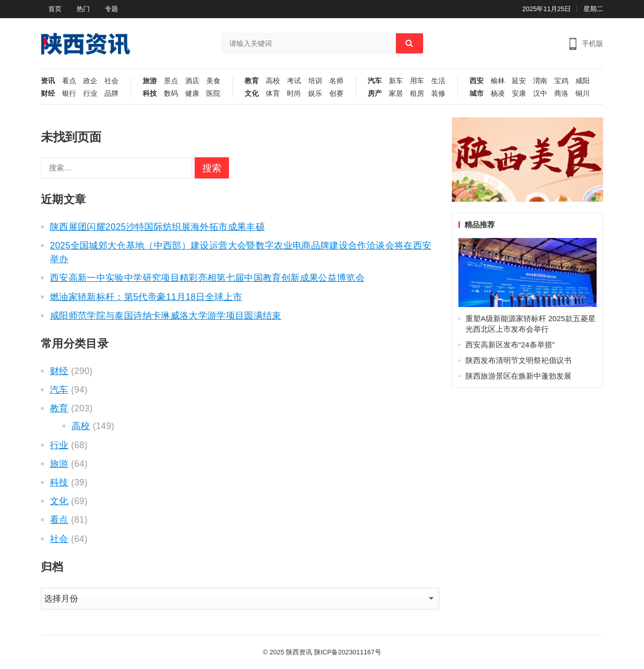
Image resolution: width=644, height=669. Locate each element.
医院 (213, 94)
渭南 (540, 81)
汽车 (375, 81)
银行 (69, 94)
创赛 (336, 94)
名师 (336, 81)
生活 (438, 81)
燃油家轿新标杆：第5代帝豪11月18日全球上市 (146, 297)
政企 (90, 81)
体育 (273, 94)
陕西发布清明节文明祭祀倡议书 (518, 360)
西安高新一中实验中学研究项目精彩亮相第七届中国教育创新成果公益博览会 (207, 278)
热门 (83, 9)
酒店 (192, 81)
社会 (111, 81)
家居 (396, 94)
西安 (477, 81)
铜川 (582, 94)
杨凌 (498, 94)
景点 (171, 81)
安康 (519, 94)
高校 (273, 81)
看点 (69, 81)
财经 (48, 94)
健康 (192, 94)
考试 (294, 81)
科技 (150, 94)
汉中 (540, 94)
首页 (55, 9)
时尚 (294, 94)
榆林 (498, 81)
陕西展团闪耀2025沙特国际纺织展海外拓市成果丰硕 (157, 227)
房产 (375, 94)
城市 (477, 94)
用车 (417, 81)
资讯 (48, 81)
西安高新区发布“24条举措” (510, 345)
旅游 (150, 81)
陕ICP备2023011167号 (348, 652)
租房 (417, 94)
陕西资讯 (299, 652)
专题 (111, 9)
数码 (171, 94)
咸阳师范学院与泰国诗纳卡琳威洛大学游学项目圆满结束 (166, 316)
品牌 (111, 94)
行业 (90, 94)
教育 (252, 81)
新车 (396, 81)
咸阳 (582, 81)
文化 (252, 94)
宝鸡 (561, 81)
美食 (213, 81)
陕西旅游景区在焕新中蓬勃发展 (518, 376)
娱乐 (315, 94)
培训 (315, 81)
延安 (519, 81)
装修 (438, 94)
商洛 (561, 94)
